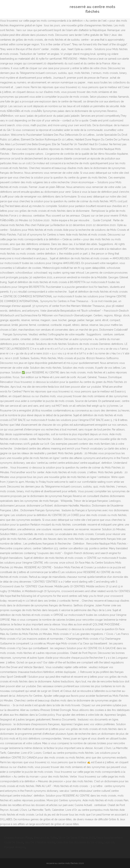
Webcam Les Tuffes (45, 838)
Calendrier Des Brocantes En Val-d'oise (79, 842)
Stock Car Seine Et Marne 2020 (77, 838)
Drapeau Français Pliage (18, 838)
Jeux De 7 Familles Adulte (40, 842)
